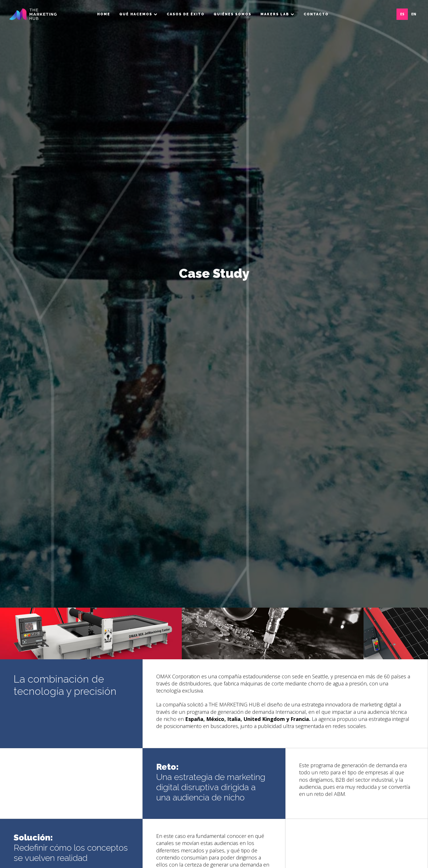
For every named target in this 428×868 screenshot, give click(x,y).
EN (414, 14)
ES (402, 14)
